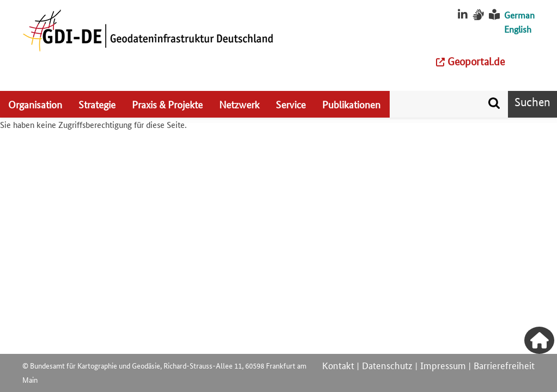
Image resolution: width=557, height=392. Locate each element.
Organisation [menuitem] (35, 104)
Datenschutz (387, 365)
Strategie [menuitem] (97, 104)
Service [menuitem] (291, 104)
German (519, 15)
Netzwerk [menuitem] (239, 104)
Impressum (443, 365)
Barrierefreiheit (504, 365)
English (518, 29)
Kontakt (338, 365)
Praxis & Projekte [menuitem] (167, 104)
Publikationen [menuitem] (351, 104)
